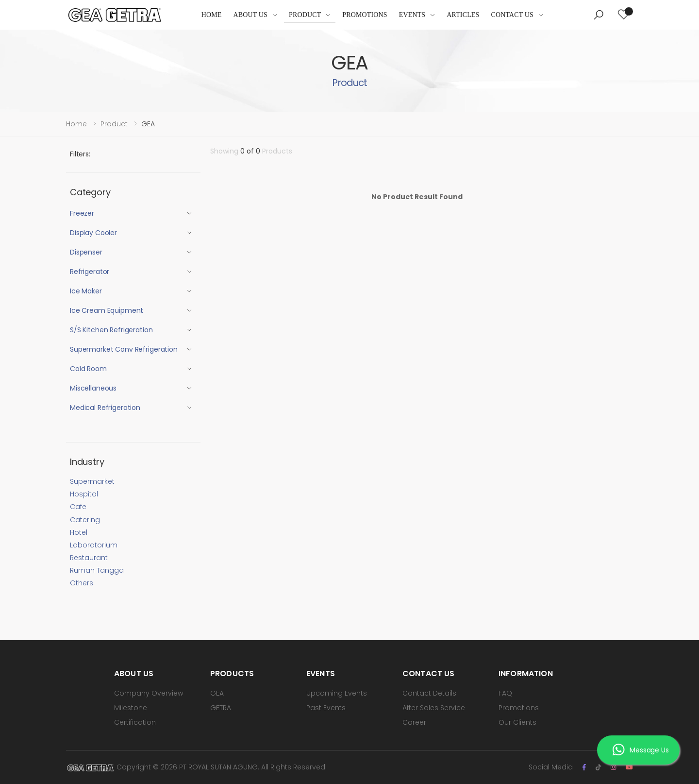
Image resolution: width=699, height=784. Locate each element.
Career (414, 722)
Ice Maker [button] (86, 291)
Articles (463, 15)
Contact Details (429, 693)
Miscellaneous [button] (93, 388)
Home (212, 15)
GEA (217, 693)
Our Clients (517, 722)
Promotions (365, 15)
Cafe (78, 507)
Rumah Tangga (97, 570)
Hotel (79, 532)
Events (412, 15)
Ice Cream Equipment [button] (107, 310)
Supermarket (92, 481)
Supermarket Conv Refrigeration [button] (124, 349)
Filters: (80, 154)
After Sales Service (434, 708)
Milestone (131, 708)
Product (305, 15)
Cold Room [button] (88, 369)
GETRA (221, 708)
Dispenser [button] (86, 252)
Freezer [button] (82, 213)
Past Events (326, 708)
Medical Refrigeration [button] (105, 408)
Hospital (84, 494)
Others (82, 583)
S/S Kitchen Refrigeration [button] (111, 330)
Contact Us (512, 15)
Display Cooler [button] (93, 233)
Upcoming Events (337, 693)
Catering (85, 520)
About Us (250, 15)
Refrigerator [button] (90, 272)
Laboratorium (94, 545)
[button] (599, 15)
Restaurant (89, 558)
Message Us (641, 750)
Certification (135, 722)
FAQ (505, 693)
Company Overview (149, 693)
